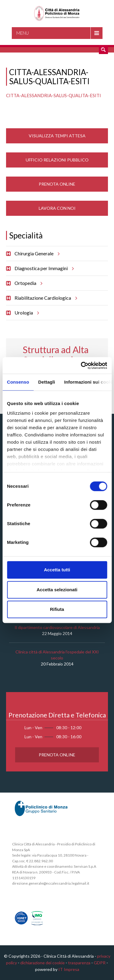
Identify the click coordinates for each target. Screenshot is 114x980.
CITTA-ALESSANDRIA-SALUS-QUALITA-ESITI (54, 95)
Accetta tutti (57, 570)
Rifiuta (57, 609)
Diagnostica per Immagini (43, 268)
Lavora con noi (57, 208)
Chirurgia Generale (36, 254)
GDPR (100, 963)
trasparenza (79, 963)
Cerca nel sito (103, 49)
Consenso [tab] (18, 382)
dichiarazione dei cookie (42, 963)
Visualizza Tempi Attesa (57, 136)
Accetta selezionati (57, 590)
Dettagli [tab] (47, 382)
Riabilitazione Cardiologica (45, 298)
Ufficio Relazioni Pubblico (57, 160)
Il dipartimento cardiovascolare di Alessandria (57, 627)
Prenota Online (57, 184)
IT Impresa (69, 969)
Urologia (26, 313)
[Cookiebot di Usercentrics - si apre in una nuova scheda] (81, 366)
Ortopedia (28, 283)
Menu (23, 33)
